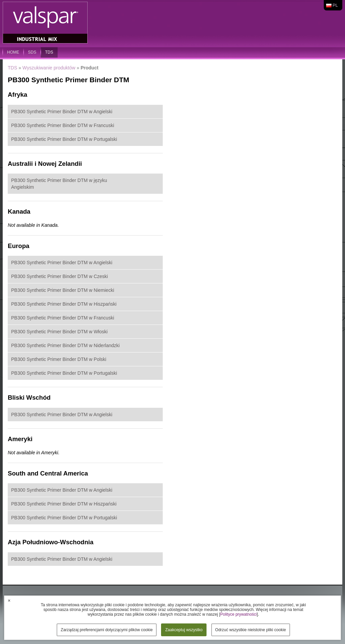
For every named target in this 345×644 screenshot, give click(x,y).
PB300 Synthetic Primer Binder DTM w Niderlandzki (65, 345)
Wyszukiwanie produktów (49, 68)
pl (335, 5)
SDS (32, 52)
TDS (49, 52)
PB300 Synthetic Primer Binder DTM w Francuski (63, 125)
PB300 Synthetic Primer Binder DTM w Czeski (59, 276)
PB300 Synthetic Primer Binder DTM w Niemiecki (63, 290)
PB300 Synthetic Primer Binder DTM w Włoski (59, 332)
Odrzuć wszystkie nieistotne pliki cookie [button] (251, 630)
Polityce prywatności (239, 614)
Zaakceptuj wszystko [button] (184, 630)
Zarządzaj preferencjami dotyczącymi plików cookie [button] (107, 630)
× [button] (9, 601)
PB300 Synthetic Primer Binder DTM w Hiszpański (64, 304)
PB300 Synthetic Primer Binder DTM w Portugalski (64, 139)
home (13, 52)
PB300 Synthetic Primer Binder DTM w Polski (59, 359)
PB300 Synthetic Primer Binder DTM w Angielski (62, 112)
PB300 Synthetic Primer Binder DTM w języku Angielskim (59, 184)
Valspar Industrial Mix (46, 23)
